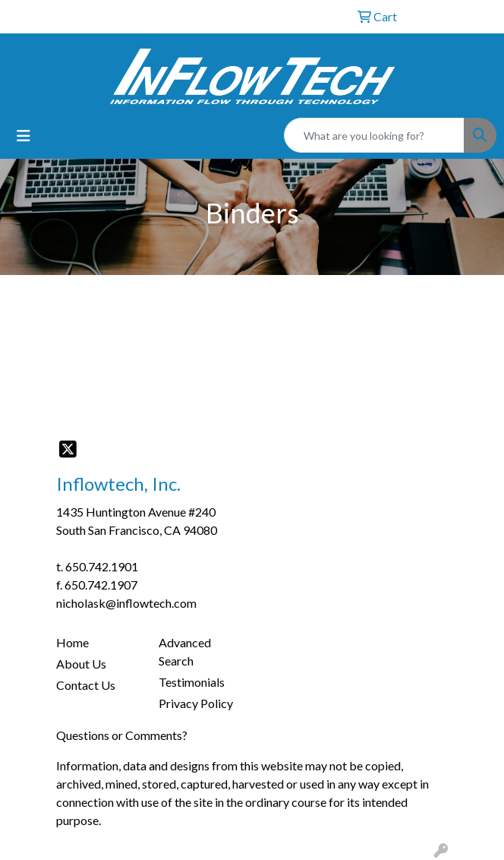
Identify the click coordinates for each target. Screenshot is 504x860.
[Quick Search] (374, 135)
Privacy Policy (196, 703)
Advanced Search (185, 651)
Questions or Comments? (122, 735)
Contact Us (86, 685)
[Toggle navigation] (24, 136)
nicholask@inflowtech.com (126, 603)
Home (72, 642)
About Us (81, 664)
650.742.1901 (102, 566)
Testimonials (192, 682)
